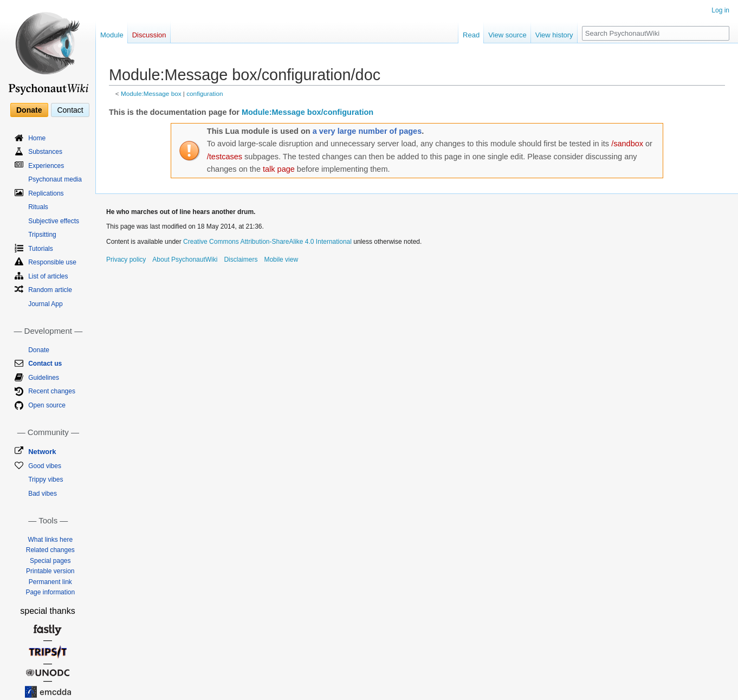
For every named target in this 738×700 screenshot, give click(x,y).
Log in (720, 10)
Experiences (46, 166)
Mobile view (281, 260)
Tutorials (41, 249)
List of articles (48, 276)
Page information (50, 592)
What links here (50, 540)
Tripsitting (42, 235)
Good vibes (45, 466)
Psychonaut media (55, 179)
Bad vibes (43, 494)
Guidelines (44, 378)
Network (42, 452)
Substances (45, 152)
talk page (279, 169)
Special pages (50, 561)
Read (471, 35)
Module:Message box (151, 93)
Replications (46, 193)
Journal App (45, 304)
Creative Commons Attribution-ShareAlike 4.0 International (267, 242)
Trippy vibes (46, 479)
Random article (50, 290)
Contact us (45, 364)
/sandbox (627, 144)
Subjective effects (54, 221)
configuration (205, 93)
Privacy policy (126, 260)
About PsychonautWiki (185, 260)
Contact (70, 110)
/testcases (225, 157)
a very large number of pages (367, 131)
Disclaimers (241, 260)
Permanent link (50, 582)
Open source (47, 405)
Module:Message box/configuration (307, 112)
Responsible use (52, 262)
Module (112, 35)
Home (37, 138)
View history (554, 35)
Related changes (50, 550)
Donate (29, 110)
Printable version (50, 571)
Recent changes (52, 391)
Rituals (38, 207)
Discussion (149, 35)
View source (507, 35)
